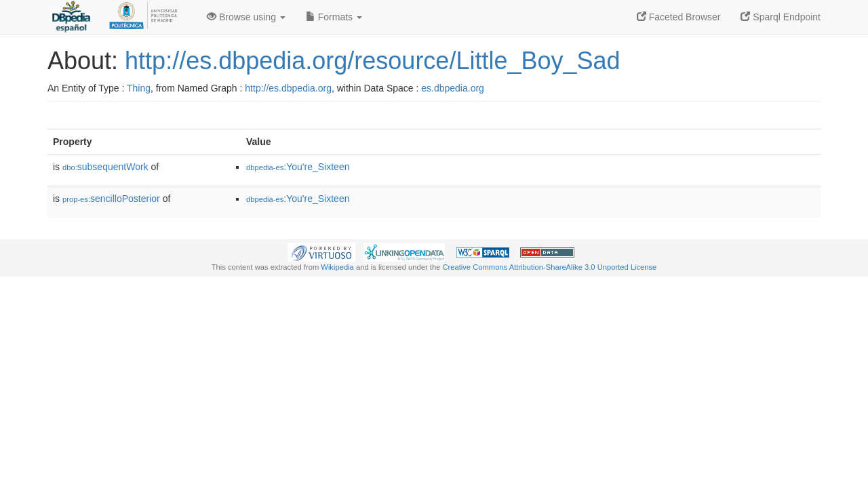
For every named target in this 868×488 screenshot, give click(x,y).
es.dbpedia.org (453, 88)
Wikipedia (337, 267)
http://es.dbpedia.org (288, 88)
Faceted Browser (679, 17)
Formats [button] (334, 17)
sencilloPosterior (111, 199)
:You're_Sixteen (298, 167)
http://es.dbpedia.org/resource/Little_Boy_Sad (372, 61)
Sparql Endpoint (781, 17)
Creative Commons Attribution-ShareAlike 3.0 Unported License (549, 267)
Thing (139, 88)
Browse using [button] (246, 17)
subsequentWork (105, 167)
